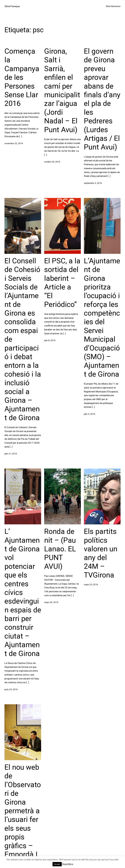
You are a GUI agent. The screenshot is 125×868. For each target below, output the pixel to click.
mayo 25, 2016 (91, 585)
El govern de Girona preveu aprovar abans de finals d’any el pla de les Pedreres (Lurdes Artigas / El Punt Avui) (102, 99)
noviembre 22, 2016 (14, 143)
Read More (68, 864)
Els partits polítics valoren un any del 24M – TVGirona (101, 553)
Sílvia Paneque (12, 6)
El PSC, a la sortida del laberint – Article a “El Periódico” (62, 283)
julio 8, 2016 (50, 340)
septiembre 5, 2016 (93, 183)
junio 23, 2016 (11, 689)
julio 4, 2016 (90, 414)
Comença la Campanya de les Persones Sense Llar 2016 (22, 77)
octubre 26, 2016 (52, 162)
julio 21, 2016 (11, 454)
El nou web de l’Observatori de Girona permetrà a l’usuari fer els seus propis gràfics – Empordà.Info (23, 815)
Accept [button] (57, 864)
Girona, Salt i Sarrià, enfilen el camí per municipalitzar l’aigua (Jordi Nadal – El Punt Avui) (62, 90)
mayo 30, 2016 (51, 602)
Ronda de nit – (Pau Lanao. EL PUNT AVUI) (60, 549)
